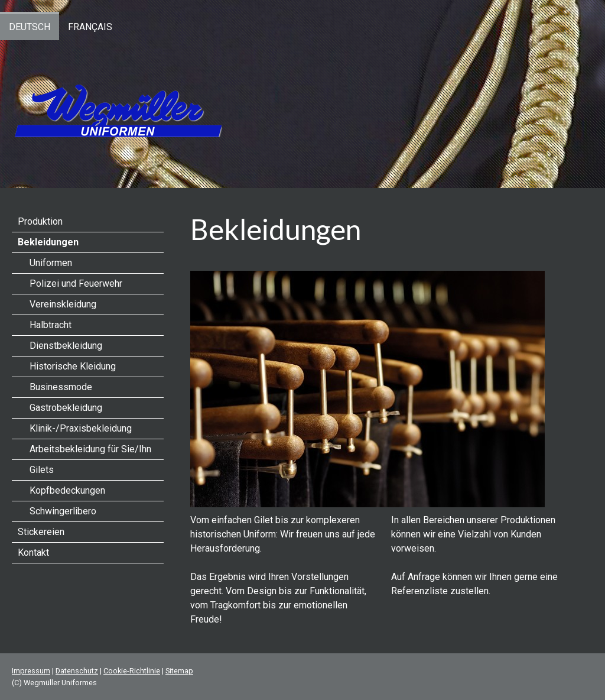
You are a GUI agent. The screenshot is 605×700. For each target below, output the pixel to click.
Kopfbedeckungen (67, 490)
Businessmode (61, 387)
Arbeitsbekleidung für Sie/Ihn (90, 449)
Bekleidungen (48, 242)
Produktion (40, 221)
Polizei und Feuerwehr (76, 283)
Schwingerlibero (63, 511)
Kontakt (33, 552)
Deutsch (30, 27)
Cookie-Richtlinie (132, 671)
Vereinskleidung (63, 304)
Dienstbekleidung (66, 346)
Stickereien (41, 532)
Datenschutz (77, 671)
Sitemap (179, 671)
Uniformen (51, 263)
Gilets (42, 470)
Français (90, 27)
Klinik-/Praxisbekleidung (81, 428)
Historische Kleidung (73, 366)
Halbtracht (51, 325)
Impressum (31, 671)
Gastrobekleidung (66, 408)
